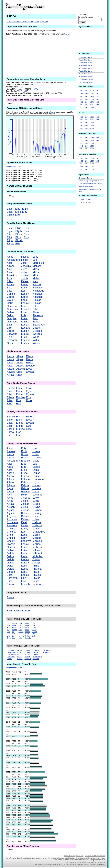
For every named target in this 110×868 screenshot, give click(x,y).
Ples (35, 318)
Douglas (12, 318)
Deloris (20, 650)
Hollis (25, 260)
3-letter (89, 200)
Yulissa (37, 584)
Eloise (30, 362)
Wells (36, 337)
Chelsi (10, 535)
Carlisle (11, 294)
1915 (87, 91)
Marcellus (38, 263)
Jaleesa (26, 498)
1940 (87, 105)
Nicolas (37, 300)
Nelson (37, 284)
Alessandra (13, 461)
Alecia (10, 356)
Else (19, 403)
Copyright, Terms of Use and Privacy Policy (91, 864)
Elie (8, 625)
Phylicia (37, 569)
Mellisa (37, 544)
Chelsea (12, 529)
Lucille (25, 334)
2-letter (82, 203)
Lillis (24, 578)
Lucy (35, 257)
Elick (10, 237)
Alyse (20, 359)
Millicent (37, 553)
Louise (25, 321)
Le (13, 636)
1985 (97, 91)
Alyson (11, 507)
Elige (18, 228)
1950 (92, 91)
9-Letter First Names (86, 77)
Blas (9, 288)
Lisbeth (26, 584)
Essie (14, 630)
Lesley (25, 294)
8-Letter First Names (86, 74)
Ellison (11, 331)
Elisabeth (12, 578)
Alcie (10, 448)
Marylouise (39, 532)
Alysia (20, 362)
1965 (92, 99)
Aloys (10, 272)
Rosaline (47, 650)
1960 (92, 96)
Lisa (24, 306)
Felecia (26, 479)
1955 (92, 94)
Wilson (37, 343)
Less (24, 300)
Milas (36, 269)
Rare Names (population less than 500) (90, 190)
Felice (25, 482)
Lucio (24, 337)
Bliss (10, 291)
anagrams (43, 22)
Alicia (10, 362)
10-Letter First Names (86, 79)
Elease (11, 388)
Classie (11, 544)
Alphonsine (11, 650)
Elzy (25, 212)
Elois (19, 388)
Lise (35, 448)
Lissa (36, 454)
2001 (36, 89)
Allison (11, 266)
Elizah (10, 215)
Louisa (36, 473)
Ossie (34, 632)
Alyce (10, 488)
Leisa (24, 550)
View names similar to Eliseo (17, 22)
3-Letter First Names (86, 60)
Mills (35, 275)
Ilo (13, 632)
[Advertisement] (83, 6)
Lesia (24, 556)
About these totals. (14, 166)
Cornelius (12, 309)
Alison (10, 473)
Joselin (27, 657)
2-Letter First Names (86, 57)
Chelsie (11, 538)
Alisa (10, 366)
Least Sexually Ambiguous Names (90, 184)
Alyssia (21, 369)
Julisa (25, 507)
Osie (34, 630)
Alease (11, 451)
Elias (10, 209)
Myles (36, 278)
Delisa (10, 556)
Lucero (36, 485)
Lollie (28, 636)
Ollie (34, 627)
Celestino (11, 652)
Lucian (25, 325)
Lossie (36, 467)
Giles (10, 343)
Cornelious (13, 306)
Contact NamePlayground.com (95, 856)
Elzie (25, 209)
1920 (87, 94)
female (36, 22)
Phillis (36, 566)
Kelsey (25, 281)
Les (23, 291)
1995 (97, 96)
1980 (92, 108)
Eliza (10, 212)
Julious (25, 272)
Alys (9, 495)
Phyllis (36, 578)
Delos (10, 315)
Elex (9, 228)
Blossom (12, 525)
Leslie (25, 297)
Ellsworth (12, 334)
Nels (35, 281)
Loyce (36, 482)
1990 (97, 94)
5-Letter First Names (86, 65)
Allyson (11, 482)
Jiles (24, 263)
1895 (81, 99)
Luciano (26, 328)
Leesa (25, 547)
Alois (10, 269)
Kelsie (25, 525)
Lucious (26, 340)
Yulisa (36, 581)
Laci (24, 532)
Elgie (10, 231)
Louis (24, 318)
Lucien (25, 331)
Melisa (36, 535)
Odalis (36, 559)
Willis (36, 340)
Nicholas (38, 288)
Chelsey (11, 532)
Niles (35, 306)
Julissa (25, 510)
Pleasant (38, 315)
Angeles (11, 516)
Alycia (10, 375)
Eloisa (30, 359)
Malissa (37, 522)
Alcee (10, 257)
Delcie (10, 553)
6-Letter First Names (86, 68)
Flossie (25, 491)
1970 (92, 102)
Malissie (37, 525)
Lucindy (37, 513)
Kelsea (25, 516)
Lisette (36, 451)
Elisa (19, 372)
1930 (87, 99)
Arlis (9, 278)
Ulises (36, 328)
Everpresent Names (85, 178)
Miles (36, 272)
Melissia (37, 541)
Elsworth (12, 340)
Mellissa (37, 547)
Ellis (18, 209)
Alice (10, 263)
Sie (33, 634)
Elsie (18, 212)
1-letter (82, 200)
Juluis (25, 278)
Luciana (37, 495)
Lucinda (37, 510)
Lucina (36, 507)
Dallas (10, 312)
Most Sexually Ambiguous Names (90, 181)
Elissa (29, 356)
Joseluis (26, 266)
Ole (33, 623)
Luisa (36, 519)
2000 (97, 99)
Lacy (24, 288)
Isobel (27, 654)
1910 (81, 108)
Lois (24, 315)
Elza (18, 215)
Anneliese (13, 522)
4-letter (89, 203)
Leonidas (36, 650)
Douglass (12, 321)
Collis (10, 303)
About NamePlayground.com (74, 856)
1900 (81, 102)
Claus (10, 300)
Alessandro (13, 260)
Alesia (10, 359)
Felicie (25, 488)
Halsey (25, 257)
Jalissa (25, 504)
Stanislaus (39, 325)
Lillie (27, 623)
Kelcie (25, 513)
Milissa (36, 550)
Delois (10, 559)
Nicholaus (38, 291)
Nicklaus (38, 294)
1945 (87, 108)
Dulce (10, 566)
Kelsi (24, 522)
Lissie (36, 461)
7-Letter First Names (86, 71)
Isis (14, 634)
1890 (81, 96)
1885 (81, 94)
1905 (81, 105)
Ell (8, 630)
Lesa (24, 553)
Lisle (24, 312)
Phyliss (37, 575)
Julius (25, 275)
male (31, 22)
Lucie (36, 498)
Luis (35, 260)
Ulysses (37, 331)
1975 (92, 105)
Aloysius (12, 275)
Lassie (25, 544)
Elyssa (30, 372)
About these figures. (14, 668)
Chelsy (11, 541)
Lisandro (26, 309)
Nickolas (38, 297)
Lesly (24, 572)
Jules (24, 269)
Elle (8, 632)
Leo (20, 623)
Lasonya (26, 541)
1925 (87, 96)
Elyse (29, 369)
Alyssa (20, 366)
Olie (34, 625)
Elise (19, 375)
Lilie (20, 638)
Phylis (36, 572)
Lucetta (37, 488)
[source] (67, 34)
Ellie (9, 634)
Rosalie (36, 659)
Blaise (10, 284)
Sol (33, 636)
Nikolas (37, 303)
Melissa (37, 266)
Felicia (25, 485)
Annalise (12, 519)
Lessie (25, 303)
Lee (14, 638)
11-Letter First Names (86, 82)
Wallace (37, 334)
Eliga (10, 240)
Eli (8, 623)
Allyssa (11, 372)
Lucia (36, 491)
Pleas (36, 312)
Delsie (10, 563)
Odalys (37, 563)
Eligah (10, 243)
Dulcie (10, 569)
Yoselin (46, 652)
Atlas (10, 281)
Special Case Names (86, 186)
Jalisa (25, 501)
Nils (35, 309)
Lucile (36, 501)
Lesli (24, 566)
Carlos (11, 297)
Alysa (20, 356)
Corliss (11, 547)
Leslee (25, 559)
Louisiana (38, 479)
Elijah (19, 231)
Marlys (36, 529)
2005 (32, 85)
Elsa (19, 400)
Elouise (30, 366)
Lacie (24, 535)
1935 (87, 102)
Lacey (25, 284)
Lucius (25, 343)
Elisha (19, 234)
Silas (35, 321)
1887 (26, 91)
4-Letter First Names (86, 63)
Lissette (37, 458)
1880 (32, 83)
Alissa (10, 369)
